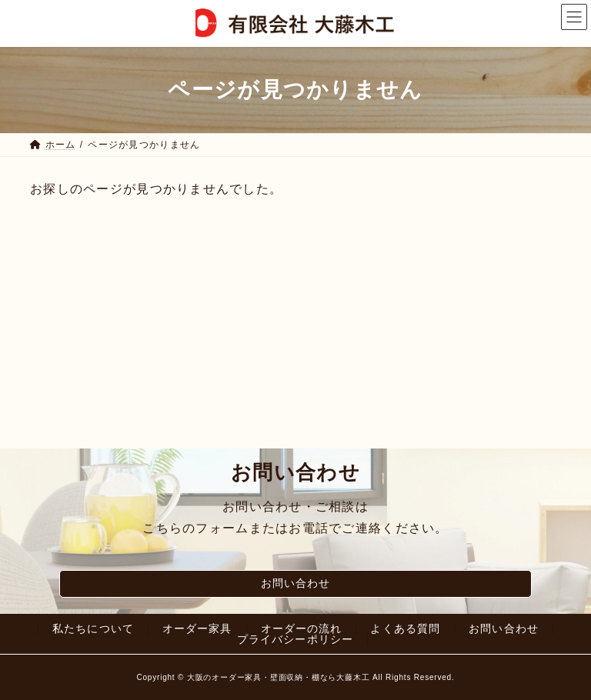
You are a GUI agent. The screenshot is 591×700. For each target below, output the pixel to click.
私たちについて (93, 628)
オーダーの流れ (302, 628)
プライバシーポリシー (295, 639)
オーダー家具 (197, 628)
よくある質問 (405, 628)
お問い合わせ (296, 583)
